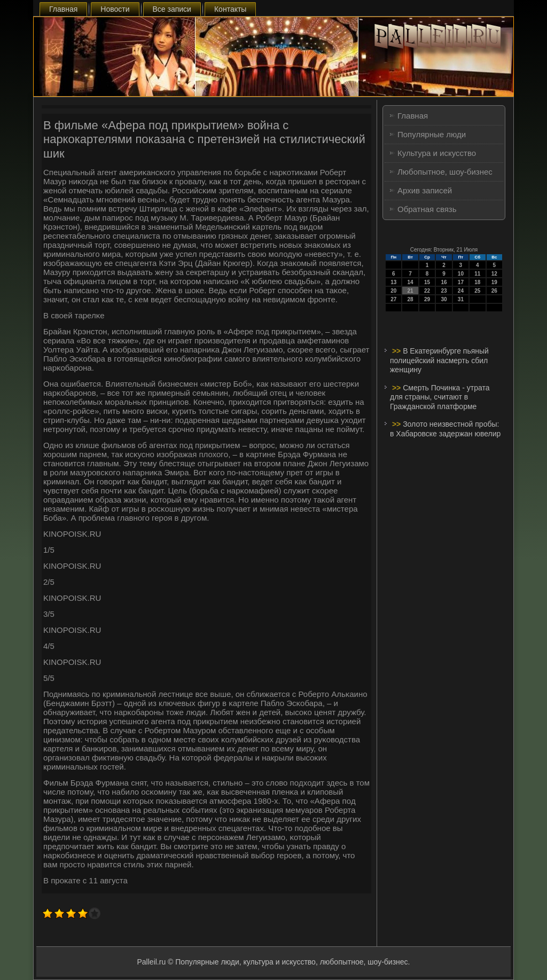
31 (461, 299)
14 (411, 282)
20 (393, 291)
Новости (115, 9)
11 (477, 274)
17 (461, 282)
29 (427, 299)
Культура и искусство (437, 153)
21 (411, 291)
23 (444, 291)
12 (494, 274)
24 (461, 291)
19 (494, 282)
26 (494, 291)
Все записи (172, 9)
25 (477, 291)
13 (393, 282)
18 (477, 282)
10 (461, 274)
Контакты (230, 9)
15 (427, 282)
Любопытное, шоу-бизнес (445, 172)
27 (393, 299)
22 (427, 291)
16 (444, 282)
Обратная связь (427, 209)
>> (397, 351)
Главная (63, 9)
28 (411, 299)
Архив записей (425, 190)
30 (444, 299)
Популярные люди (432, 134)
